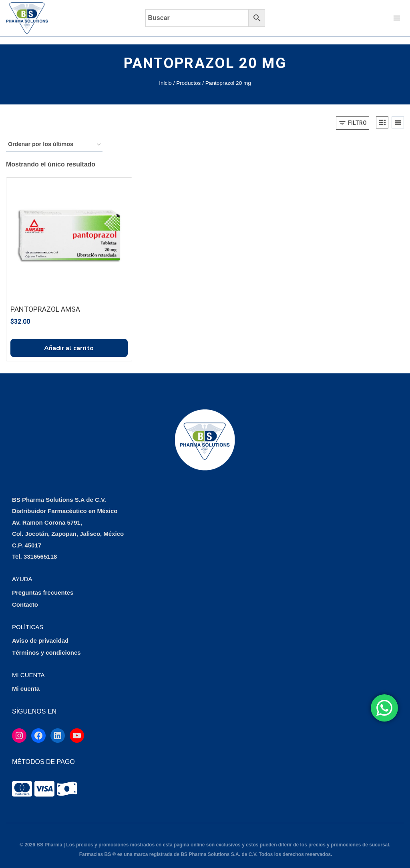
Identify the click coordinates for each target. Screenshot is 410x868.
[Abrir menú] (397, 18)
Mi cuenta (26, 681)
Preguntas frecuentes (43, 585)
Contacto (25, 597)
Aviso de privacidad (40, 633)
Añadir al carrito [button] (69, 340)
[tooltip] (22, 781)
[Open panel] (353, 115)
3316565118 (40, 549)
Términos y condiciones (46, 645)
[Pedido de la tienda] (54, 137)
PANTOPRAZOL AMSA (45, 301)
